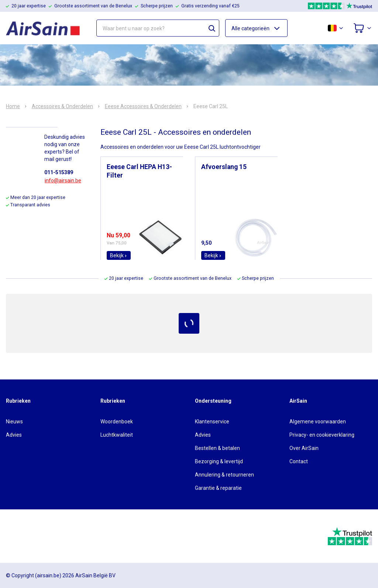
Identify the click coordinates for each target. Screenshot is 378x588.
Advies (14, 435)
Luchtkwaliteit (117, 435)
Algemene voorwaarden (318, 422)
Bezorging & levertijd (219, 461)
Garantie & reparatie (218, 488)
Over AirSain (304, 448)
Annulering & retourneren (224, 475)
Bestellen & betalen (217, 448)
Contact (299, 461)
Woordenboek (117, 422)
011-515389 (59, 172)
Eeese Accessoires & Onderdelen (143, 106)
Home (13, 106)
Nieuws (14, 422)
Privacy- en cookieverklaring (322, 435)
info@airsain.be (63, 180)
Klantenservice (212, 422)
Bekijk (119, 255)
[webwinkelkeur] (26, 536)
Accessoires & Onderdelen (62, 106)
